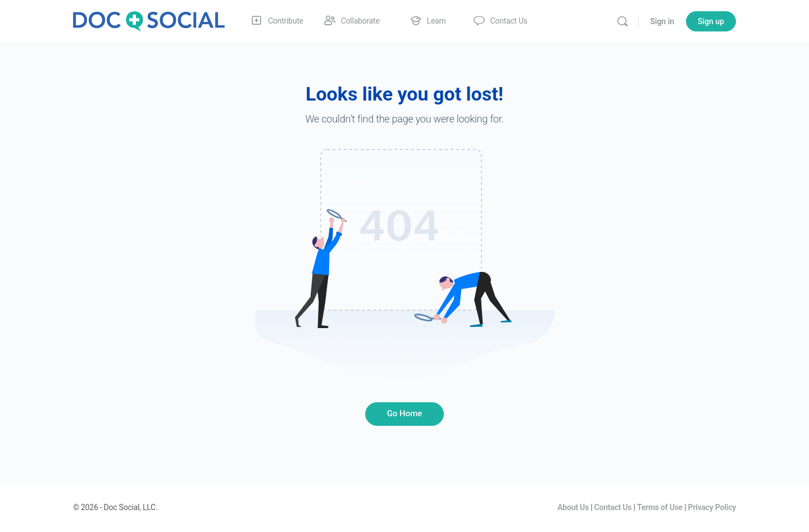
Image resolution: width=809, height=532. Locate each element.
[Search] (622, 21)
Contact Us (613, 507)
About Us (573, 507)
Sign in (662, 21)
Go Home (405, 413)
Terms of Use (660, 507)
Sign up (711, 21)
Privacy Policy (712, 507)
